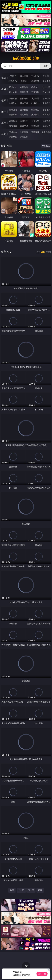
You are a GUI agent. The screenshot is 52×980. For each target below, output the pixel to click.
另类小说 (24, 126)
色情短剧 (24, 137)
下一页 (31, 890)
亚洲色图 (24, 110)
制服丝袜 (13, 103)
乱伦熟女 (35, 103)
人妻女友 (35, 121)
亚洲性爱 (13, 98)
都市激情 (13, 121)
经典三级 (24, 103)
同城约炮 (13, 132)
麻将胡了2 (13, 81)
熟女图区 (35, 114)
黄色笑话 (35, 126)
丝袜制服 (24, 92)
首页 (12, 890)
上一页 (21, 890)
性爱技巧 (46, 126)
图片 (4, 112)
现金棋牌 (35, 81)
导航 (4, 134)
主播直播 (35, 92)
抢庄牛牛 (46, 81)
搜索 (46, 66)
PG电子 (13, 76)
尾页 (40, 890)
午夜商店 (24, 132)
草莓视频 (35, 132)
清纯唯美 (24, 114)
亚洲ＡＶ (13, 87)
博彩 (4, 78)
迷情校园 (13, 126)
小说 (4, 123)
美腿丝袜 (13, 114)
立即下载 (42, 974)
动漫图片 (46, 110)
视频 (4, 89)
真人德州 (24, 76)
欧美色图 (35, 110)
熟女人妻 (13, 92)
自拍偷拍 (24, 87)
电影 (4, 100)
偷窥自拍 (13, 110)
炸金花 (24, 81)
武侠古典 (46, 121)
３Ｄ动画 (46, 87)
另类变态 (46, 103)
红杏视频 (13, 137)
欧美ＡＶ (35, 87)
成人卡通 (35, 98)
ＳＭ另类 (46, 92)
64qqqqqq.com (26, 59)
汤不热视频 (46, 132)
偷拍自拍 (24, 98)
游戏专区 (46, 76)
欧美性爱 (46, 98)
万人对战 (35, 76)
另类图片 (46, 114)
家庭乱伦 (24, 121)
